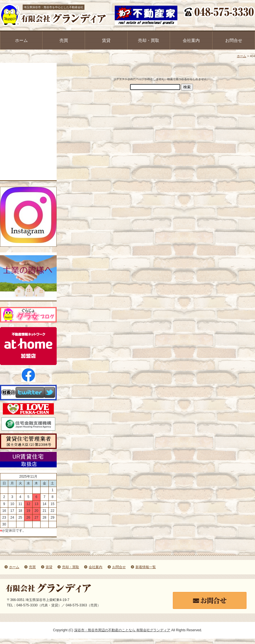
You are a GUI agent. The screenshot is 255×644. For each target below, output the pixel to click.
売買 (64, 40)
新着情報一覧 (146, 567)
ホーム (21, 40)
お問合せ (234, 40)
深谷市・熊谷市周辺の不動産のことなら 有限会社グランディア (122, 630)
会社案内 (191, 40)
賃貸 (106, 40)
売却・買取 (149, 40)
